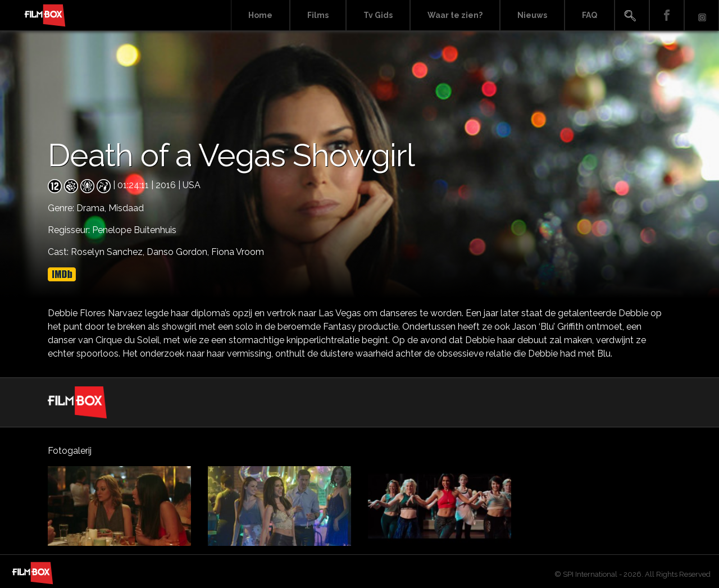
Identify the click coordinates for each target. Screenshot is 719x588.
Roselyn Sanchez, (109, 252)
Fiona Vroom (238, 252)
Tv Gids (378, 15)
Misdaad (126, 208)
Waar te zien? (455, 15)
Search (632, 15)
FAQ (590, 15)
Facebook (667, 15)
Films (318, 15)
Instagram (702, 15)
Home (260, 15)
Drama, (92, 208)
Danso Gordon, (179, 252)
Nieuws (532, 15)
